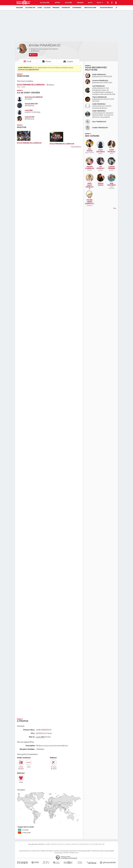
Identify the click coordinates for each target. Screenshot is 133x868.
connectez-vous (66, 68)
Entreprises (77, 8)
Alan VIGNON (90, 150)
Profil (29, 61)
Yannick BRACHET (31, 104)
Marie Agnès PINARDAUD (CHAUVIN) (90, 187)
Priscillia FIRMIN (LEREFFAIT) (89, 202)
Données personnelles (84, 851)
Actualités (45, 3)
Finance (80, 3)
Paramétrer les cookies (98, 851)
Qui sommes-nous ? (25, 851)
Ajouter (34, 55)
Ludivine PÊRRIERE (112, 168)
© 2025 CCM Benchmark (71, 853)
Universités (66, 8)
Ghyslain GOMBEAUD (90, 168)
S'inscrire (19, 8)
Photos (48, 61)
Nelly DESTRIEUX (112, 184)
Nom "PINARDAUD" (99, 122)
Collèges (47, 8)
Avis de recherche (106, 8)
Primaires (56, 8)
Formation (49, 851)
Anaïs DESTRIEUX (101, 151)
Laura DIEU (29, 110)
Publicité (43, 851)
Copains (70, 61)
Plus (100, 3)
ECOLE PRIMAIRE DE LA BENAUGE (31, 85)
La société (56, 851)
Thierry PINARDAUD (99, 97)
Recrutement (73, 851)
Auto (90, 3)
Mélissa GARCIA (101, 184)
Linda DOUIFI (29, 117)
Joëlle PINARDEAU (99, 104)
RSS (38, 851)
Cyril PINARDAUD (99, 86)
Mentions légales (109, 851)
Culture (68, 3)
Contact (34, 851)
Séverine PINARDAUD (100, 81)
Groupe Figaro (59, 853)
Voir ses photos (76, 147)
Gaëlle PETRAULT (112, 151)
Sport (57, 3)
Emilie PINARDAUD (99, 75)
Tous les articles (64, 851)
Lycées (40, 8)
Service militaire (90, 8)
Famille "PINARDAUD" (100, 128)
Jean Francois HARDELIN (34, 97)
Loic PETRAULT (101, 168)
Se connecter (30, 8)
